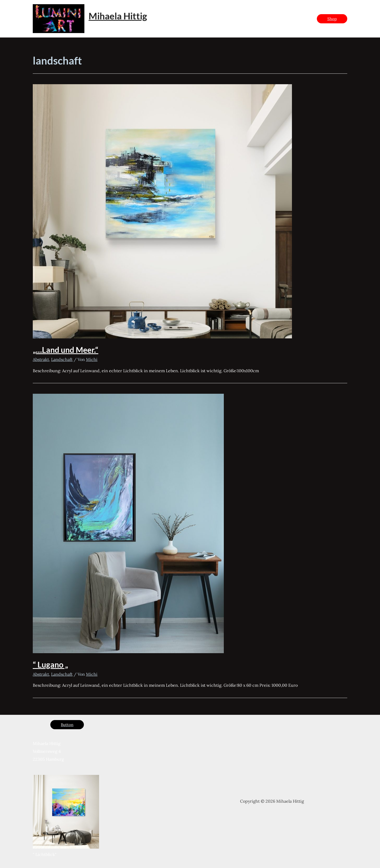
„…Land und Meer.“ (66, 350)
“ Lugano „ (50, 664)
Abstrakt (41, 359)
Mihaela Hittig (118, 16)
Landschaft (62, 359)
